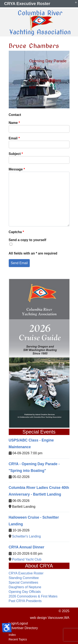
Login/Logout (18, 623)
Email (14, 138)
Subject (16, 154)
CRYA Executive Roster (26, 573)
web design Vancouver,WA (50, 618)
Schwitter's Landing (26, 536)
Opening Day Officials (25, 592)
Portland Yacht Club (27, 559)
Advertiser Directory (23, 628)
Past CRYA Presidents (25, 601)
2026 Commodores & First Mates (33, 596)
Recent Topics (18, 639)
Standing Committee (24, 578)
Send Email (19, 263)
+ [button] (76, 2)
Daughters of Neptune (25, 587)
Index (12, 635)
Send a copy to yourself (27, 240)
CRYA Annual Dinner (27, 547)
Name (14, 123)
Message (17, 169)
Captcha (16, 232)
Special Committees (24, 582)
